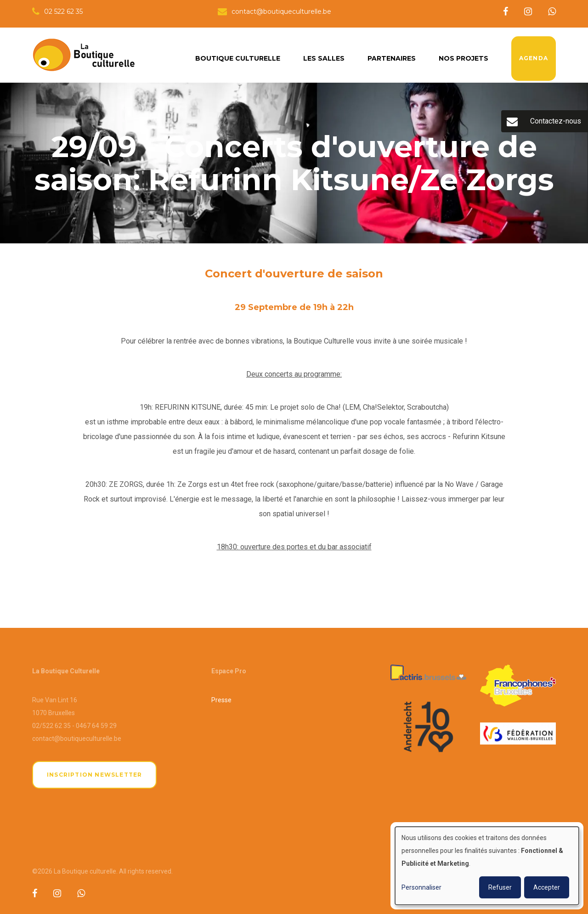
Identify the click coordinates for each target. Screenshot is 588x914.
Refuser (500, 887)
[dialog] (487, 866)
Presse (221, 700)
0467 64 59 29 (96, 726)
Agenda (534, 58)
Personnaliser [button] (421, 887)
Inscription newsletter (94, 775)
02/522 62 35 (51, 726)
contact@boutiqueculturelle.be (77, 739)
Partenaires (392, 58)
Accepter (547, 887)
